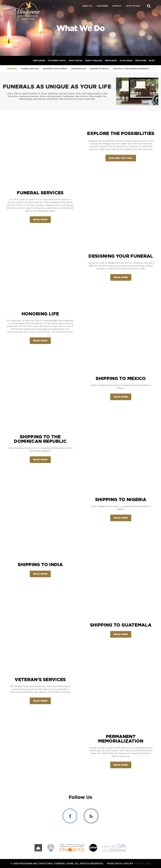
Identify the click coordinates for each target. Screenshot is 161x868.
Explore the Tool (121, 158)
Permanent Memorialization (121, 739)
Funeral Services (30, 69)
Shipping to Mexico (99, 69)
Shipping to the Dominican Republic (131, 69)
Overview (12, 69)
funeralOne (142, 863)
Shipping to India (40, 564)
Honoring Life (79, 69)
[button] (149, 6)
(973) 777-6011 (133, 6)
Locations (102, 6)
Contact (117, 6)
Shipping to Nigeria (121, 499)
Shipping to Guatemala (121, 625)
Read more (42, 218)
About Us (87, 6)
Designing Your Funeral (55, 69)
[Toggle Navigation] (154, 68)
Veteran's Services (40, 679)
